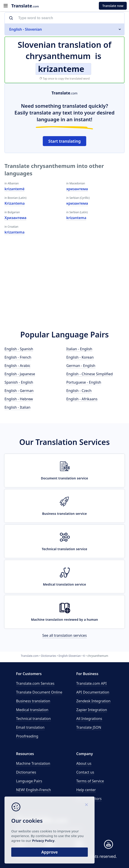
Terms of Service (90, 781)
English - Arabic (17, 366)
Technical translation (33, 719)
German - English (81, 366)
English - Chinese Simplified (90, 374)
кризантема (77, 203)
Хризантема (15, 218)
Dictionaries (26, 772)
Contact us (85, 772)
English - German (19, 391)
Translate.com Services (35, 683)
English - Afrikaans (82, 399)
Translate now (113, 6)
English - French (18, 357)
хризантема (77, 189)
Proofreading (27, 736)
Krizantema (15, 203)
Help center (86, 790)
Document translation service (65, 478)
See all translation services (65, 635)
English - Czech (79, 391)
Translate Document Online (39, 692)
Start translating (65, 141)
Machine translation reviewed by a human (65, 620)
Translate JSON (89, 727)
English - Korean (80, 357)
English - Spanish (19, 349)
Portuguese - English (84, 382)
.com (25, 6)
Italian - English (79, 349)
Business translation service (64, 514)
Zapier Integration (92, 710)
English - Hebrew (19, 399)
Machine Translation (33, 763)
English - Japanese (20, 374)
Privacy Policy (43, 841)
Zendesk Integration (93, 701)
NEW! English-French (33, 790)
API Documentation (93, 692)
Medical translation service (64, 584)
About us (84, 763)
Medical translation (32, 710)
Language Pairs (29, 781)
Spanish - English (19, 382)
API (92, 683)
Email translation (30, 727)
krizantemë (15, 189)
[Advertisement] (64, 284)
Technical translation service (64, 549)
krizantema (15, 232)
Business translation (33, 701)
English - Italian (17, 407)
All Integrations (89, 719)
